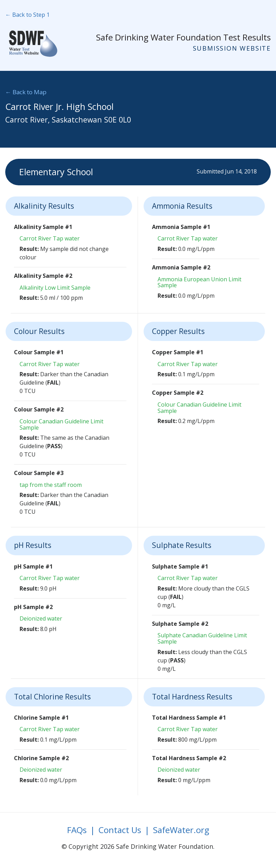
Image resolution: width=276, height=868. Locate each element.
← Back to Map (26, 92)
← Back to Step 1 (27, 15)
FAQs (77, 830)
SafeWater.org (181, 830)
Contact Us (120, 830)
